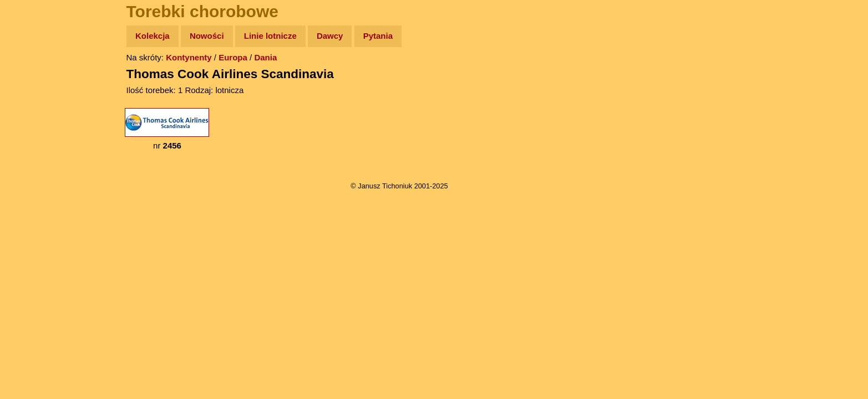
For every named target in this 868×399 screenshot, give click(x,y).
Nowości (207, 36)
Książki (33, 143)
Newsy (32, 122)
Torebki (33, 229)
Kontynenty (189, 57)
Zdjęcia (33, 101)
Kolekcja (153, 36)
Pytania (378, 36)
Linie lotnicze (270, 36)
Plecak (32, 186)
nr (167, 129)
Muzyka (34, 164)
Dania (265, 57)
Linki (28, 207)
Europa (233, 57)
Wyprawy (37, 79)
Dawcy (330, 36)
